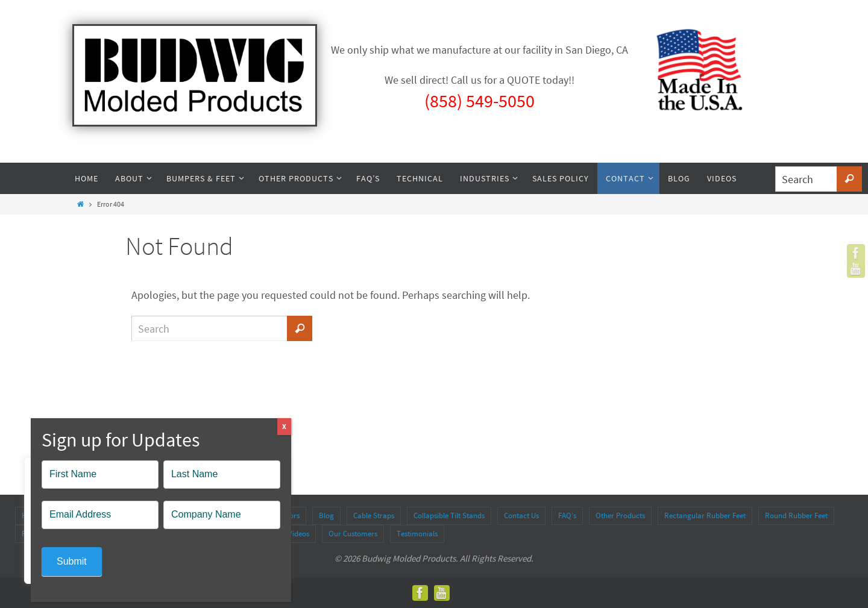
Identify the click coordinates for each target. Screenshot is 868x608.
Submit (72, 561)
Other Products (620, 516)
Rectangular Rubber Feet (705, 516)
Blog (326, 516)
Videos (299, 534)
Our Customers (353, 534)
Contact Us (521, 516)
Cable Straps (374, 516)
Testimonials (417, 534)
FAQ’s (567, 516)
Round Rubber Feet (796, 516)
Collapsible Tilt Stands (449, 516)
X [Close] (284, 426)
